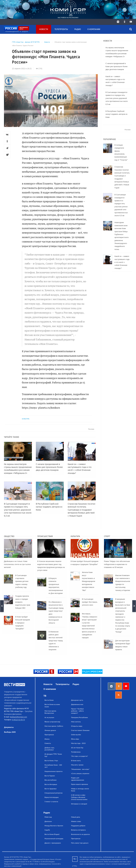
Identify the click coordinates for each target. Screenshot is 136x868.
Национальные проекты (54, 771)
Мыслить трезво (77, 765)
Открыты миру (77, 726)
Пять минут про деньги (80, 843)
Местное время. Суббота (54, 726)
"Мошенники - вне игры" (80, 769)
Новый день (76, 817)
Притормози (49, 735)
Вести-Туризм (50, 776)
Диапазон (48, 821)
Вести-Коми (49, 700)
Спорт (107, 536)
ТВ (45, 696)
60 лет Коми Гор (77, 748)
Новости (44, 29)
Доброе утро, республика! (49, 749)
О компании (94, 29)
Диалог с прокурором (53, 843)
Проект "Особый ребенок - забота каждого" (77, 711)
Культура (26, 419)
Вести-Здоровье (51, 789)
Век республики (50, 780)
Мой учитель (76, 722)
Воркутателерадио (52, 797)
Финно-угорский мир (52, 722)
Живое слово (76, 821)
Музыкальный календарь (54, 839)
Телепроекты (61, 29)
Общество (9, 536)
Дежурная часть (77, 700)
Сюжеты (48, 743)
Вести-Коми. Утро (51, 761)
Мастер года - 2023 (78, 743)
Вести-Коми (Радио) (52, 834)
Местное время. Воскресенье (50, 712)
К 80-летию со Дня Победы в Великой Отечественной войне (79, 797)
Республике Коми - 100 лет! (53, 766)
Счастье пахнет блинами (80, 730)
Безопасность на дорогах (80, 834)
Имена (47, 739)
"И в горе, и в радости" (79, 756)
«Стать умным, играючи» (80, 773)
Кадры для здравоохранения (77, 779)
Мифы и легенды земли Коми (80, 790)
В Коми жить (76, 761)
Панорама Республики (79, 717)
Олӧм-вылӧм (76, 735)
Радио (78, 29)
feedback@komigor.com (18, 717)
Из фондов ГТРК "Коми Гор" (53, 755)
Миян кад (48, 817)
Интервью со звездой (79, 804)
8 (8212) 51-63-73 (18, 720)
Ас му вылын (49, 717)
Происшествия (45, 536)
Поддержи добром (78, 826)
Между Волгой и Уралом (54, 826)
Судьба (47, 830)
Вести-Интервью (51, 784)
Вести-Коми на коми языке (52, 705)
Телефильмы (76, 752)
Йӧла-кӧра (75, 739)
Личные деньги (50, 730)
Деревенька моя (77, 704)
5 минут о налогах (51, 802)
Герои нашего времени (79, 784)
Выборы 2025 (10, 732)
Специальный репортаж (54, 793)
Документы (9, 727)
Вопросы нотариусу (78, 830)
